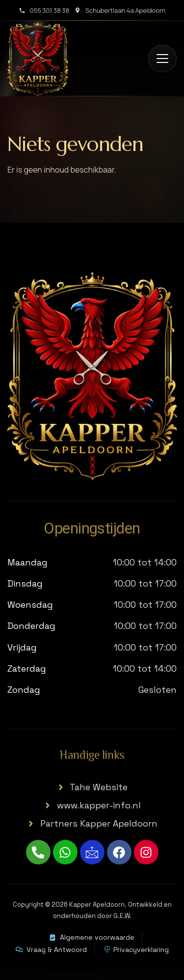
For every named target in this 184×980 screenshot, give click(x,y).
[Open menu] (162, 59)
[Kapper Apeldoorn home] (38, 59)
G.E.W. (122, 916)
